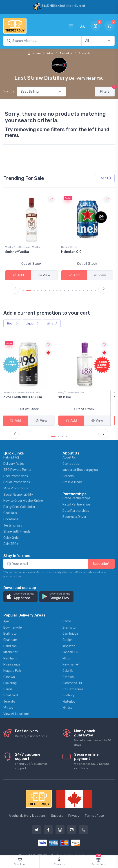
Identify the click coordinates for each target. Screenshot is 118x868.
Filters (107, 90)
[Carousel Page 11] (65, 287)
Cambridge (70, 627)
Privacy (74, 809)
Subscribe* (101, 557)
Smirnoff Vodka (73, 252)
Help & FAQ (11, 451)
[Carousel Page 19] (95, 287)
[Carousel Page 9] (57, 287)
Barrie (67, 614)
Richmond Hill (72, 676)
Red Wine (66, 53)
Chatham (10, 633)
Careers (68, 469)
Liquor (32, 320)
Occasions (11, 512)
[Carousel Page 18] (91, 287)
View (44, 275)
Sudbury (69, 689)
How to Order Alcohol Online (23, 494)
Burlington (11, 627)
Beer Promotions (16, 469)
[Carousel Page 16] (84, 287)
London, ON (70, 645)
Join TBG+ (11, 537)
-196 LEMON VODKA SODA (25, 394)
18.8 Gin (68, 394)
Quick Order (12, 531)
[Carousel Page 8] (53, 287)
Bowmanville (13, 621)
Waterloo (69, 695)
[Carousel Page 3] (34, 287)
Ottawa (68, 670)
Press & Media (72, 475)
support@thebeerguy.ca (80, 463)
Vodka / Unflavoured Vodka (79, 247)
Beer (13, 320)
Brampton (70, 621)
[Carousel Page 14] (76, 287)
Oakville (68, 664)
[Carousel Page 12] (68, 287)
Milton (67, 652)
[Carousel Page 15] (80, 287)
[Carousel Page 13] (72, 287)
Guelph (68, 633)
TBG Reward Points (17, 463)
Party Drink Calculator (19, 500)
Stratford (11, 689)
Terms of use (94, 809)
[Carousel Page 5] (42, 287)
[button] (20, 590)
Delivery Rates (14, 457)
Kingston (69, 639)
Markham (10, 652)
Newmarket (71, 658)
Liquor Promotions (17, 475)
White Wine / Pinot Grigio (21, 247)
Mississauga (12, 658)
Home (34, 53)
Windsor (68, 701)
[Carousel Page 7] (49, 287)
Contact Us (71, 457)
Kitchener (10, 645)
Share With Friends (17, 525)
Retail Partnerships (76, 498)
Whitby (8, 701)
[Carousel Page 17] (88, 287)
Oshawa (9, 670)
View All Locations (16, 707)
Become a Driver (74, 510)
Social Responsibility (18, 488)
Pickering (10, 676)
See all (105, 178)
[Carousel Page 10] (61, 287)
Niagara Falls (12, 664)
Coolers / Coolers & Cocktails (24, 389)
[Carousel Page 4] (38, 287)
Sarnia (8, 682)
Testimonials (13, 519)
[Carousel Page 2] (30, 287)
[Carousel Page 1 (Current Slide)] (25, 287)
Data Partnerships (76, 504)
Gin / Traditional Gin (74, 389)
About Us (69, 451)
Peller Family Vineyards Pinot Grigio (28, 254)
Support (57, 809)
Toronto (9, 695)
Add (18, 275)
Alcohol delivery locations (27, 809)
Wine (50, 53)
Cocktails (10, 506)
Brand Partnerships (76, 492)
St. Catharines (73, 682)
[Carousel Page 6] (46, 287)
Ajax (7, 614)
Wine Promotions (16, 481)
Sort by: (9, 91)
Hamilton (10, 639)
